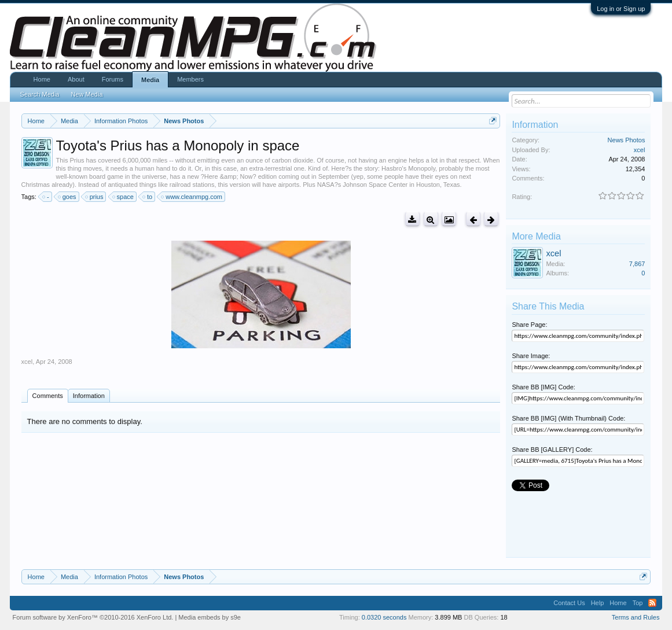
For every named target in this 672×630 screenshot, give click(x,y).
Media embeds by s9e (210, 617)
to (148, 197)
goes (68, 197)
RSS (652, 603)
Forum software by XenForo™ (93, 617)
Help (598, 603)
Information (89, 396)
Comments (48, 396)
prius (95, 197)
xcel (27, 362)
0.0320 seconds (384, 617)
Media (150, 80)
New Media (87, 94)
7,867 (637, 264)
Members (190, 79)
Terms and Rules (636, 617)
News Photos (627, 140)
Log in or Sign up (621, 9)
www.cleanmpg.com (192, 197)
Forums (113, 79)
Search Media (40, 94)
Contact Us (569, 603)
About (76, 79)
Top (638, 603)
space (124, 197)
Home (42, 79)
